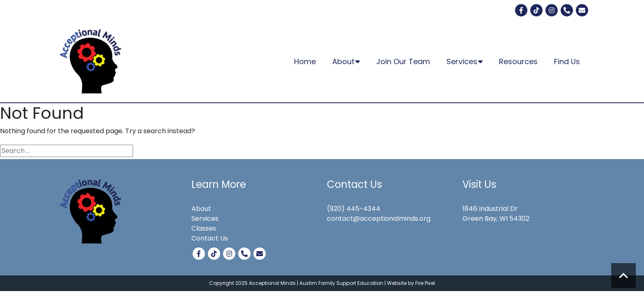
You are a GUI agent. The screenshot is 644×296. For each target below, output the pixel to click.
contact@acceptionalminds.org (379, 219)
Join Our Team (403, 61)
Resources (518, 61)
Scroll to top (623, 275)
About (346, 61)
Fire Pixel (425, 283)
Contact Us (210, 238)
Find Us (567, 61)
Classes (204, 228)
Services (465, 61)
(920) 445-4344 (354, 209)
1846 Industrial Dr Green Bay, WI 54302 (496, 214)
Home (305, 61)
